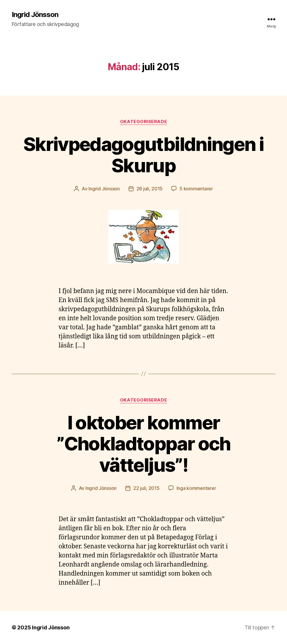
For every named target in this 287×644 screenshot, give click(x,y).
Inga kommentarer (196, 488)
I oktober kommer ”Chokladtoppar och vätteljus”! (143, 444)
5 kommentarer (196, 189)
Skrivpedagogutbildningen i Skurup (143, 155)
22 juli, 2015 (146, 488)
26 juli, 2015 (150, 189)
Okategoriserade (143, 122)
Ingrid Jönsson (35, 15)
